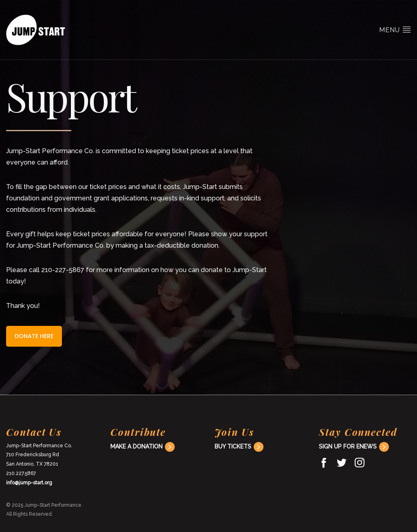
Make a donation (136, 446)
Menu (395, 29)
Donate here (34, 336)
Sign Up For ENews (348, 446)
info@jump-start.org (29, 483)
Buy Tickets (233, 446)
